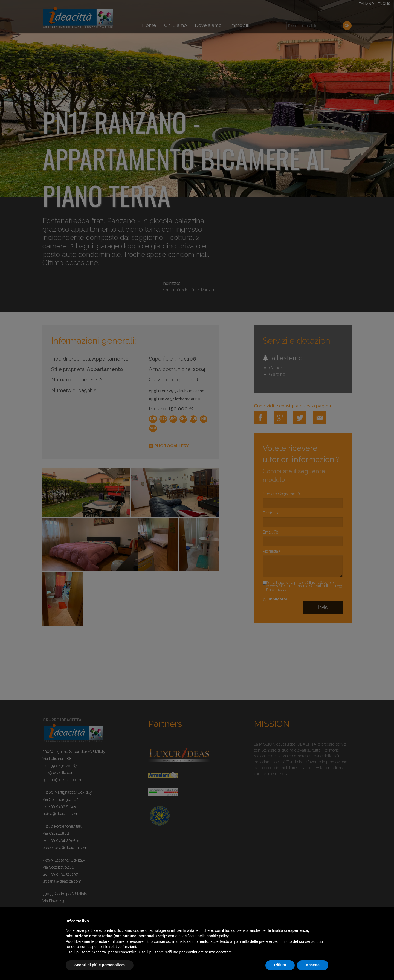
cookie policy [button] (218, 936)
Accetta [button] (313, 965)
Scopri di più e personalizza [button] (100, 965)
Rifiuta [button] (280, 965)
